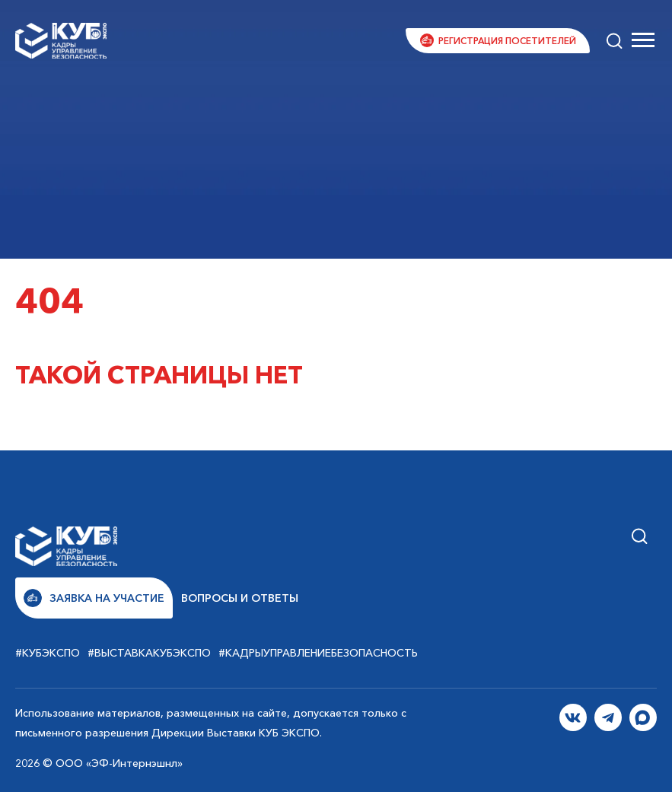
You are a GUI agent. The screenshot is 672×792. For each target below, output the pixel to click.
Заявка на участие (94, 598)
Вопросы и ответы (240, 598)
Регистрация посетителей (507, 41)
